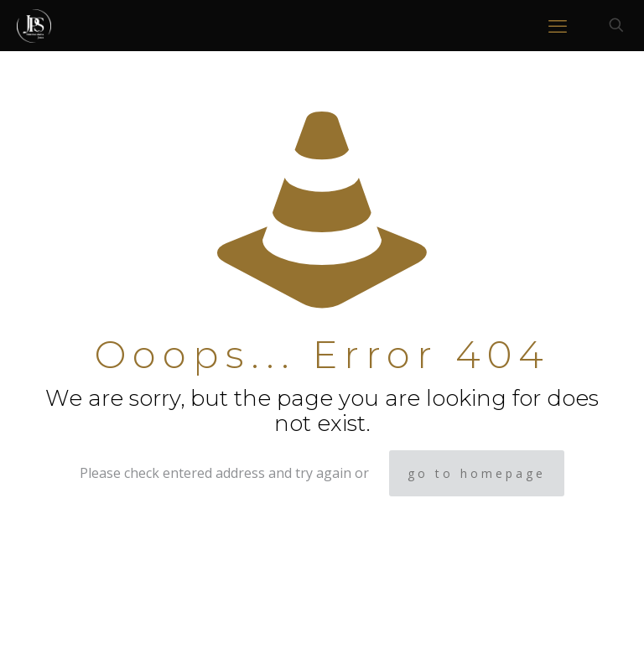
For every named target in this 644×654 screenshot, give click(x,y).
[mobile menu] (558, 25)
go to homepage (477, 473)
